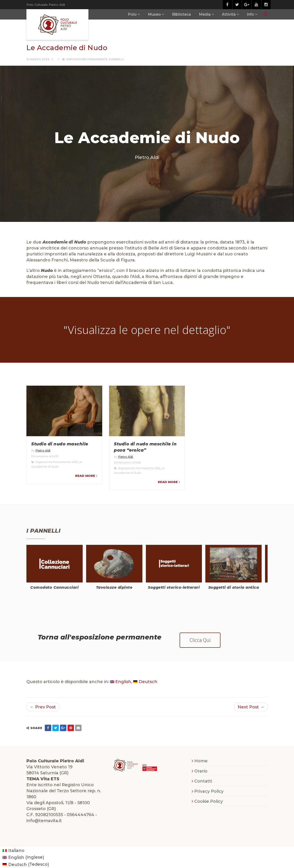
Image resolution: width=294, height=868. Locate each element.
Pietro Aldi (43, 451)
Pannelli (116, 59)
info (250, 14)
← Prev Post (43, 707)
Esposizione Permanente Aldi (57, 462)
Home (201, 761)
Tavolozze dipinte (114, 587)
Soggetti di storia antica (234, 587)
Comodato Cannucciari (54, 587)
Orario (201, 771)
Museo (154, 14)
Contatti (203, 781)
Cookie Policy (209, 801)
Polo (132, 14)
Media (205, 14)
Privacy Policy (209, 791)
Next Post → (251, 707)
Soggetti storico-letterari (174, 587)
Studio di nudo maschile (60, 444)
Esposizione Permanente (87, 59)
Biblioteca (181, 14)
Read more (85, 476)
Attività (229, 14)
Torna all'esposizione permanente (100, 637)
